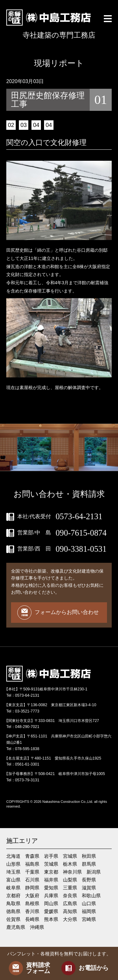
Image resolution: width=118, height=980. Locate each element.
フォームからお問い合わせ (58, 613)
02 (11, 125)
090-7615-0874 (81, 533)
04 (36, 125)
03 (24, 125)
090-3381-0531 (81, 549)
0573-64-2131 (79, 517)
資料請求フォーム (29, 968)
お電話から (85, 968)
